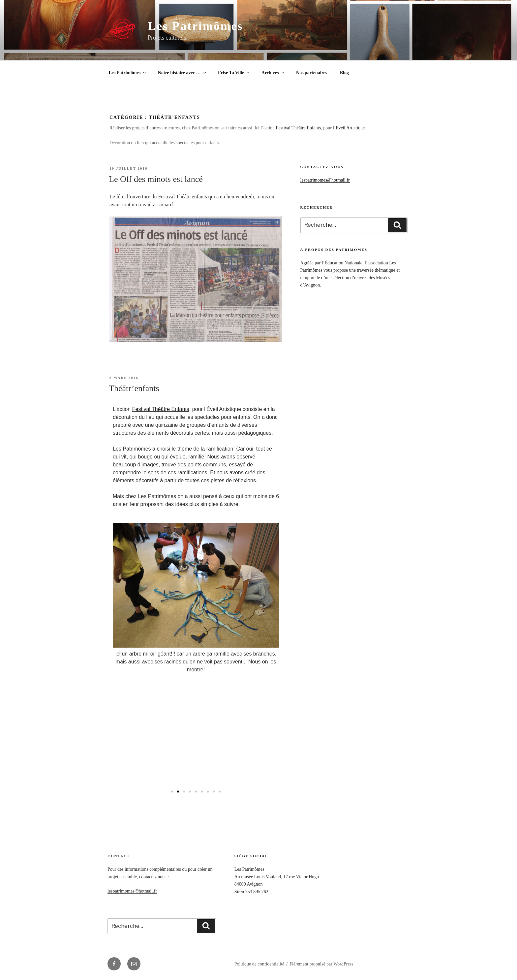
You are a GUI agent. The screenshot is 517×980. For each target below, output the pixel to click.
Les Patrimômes (195, 26)
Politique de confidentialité (259, 964)
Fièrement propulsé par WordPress (321, 964)
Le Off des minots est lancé (156, 179)
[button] (172, 792)
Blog (344, 73)
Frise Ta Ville (234, 73)
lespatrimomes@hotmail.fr (325, 180)
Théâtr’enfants (134, 388)
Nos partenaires (312, 73)
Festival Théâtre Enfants (299, 128)
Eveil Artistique (350, 128)
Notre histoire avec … (182, 73)
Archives (273, 73)
